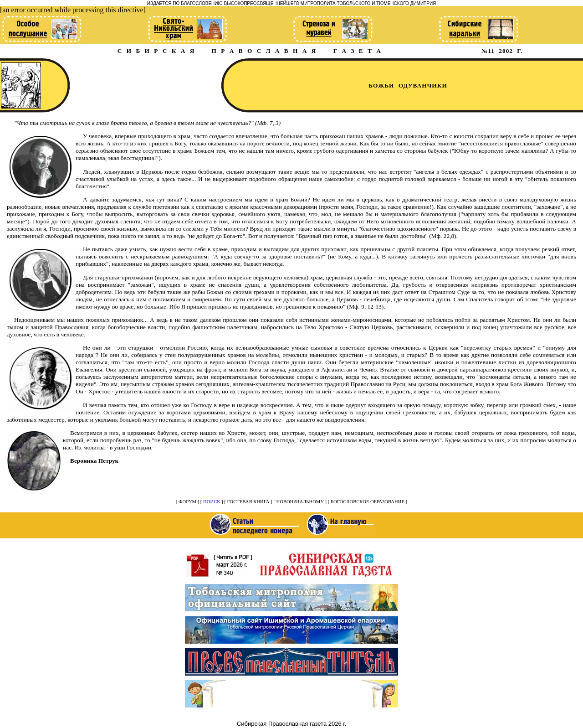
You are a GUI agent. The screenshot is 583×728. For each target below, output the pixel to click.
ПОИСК (212, 502)
